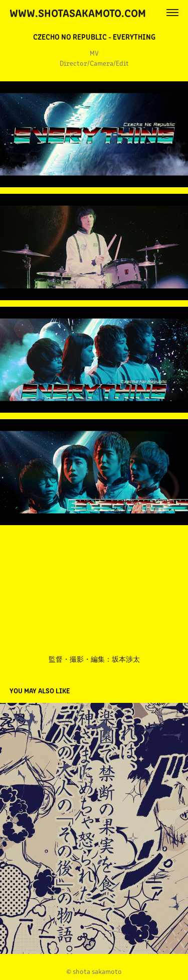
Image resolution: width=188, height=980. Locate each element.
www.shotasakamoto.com (78, 12)
